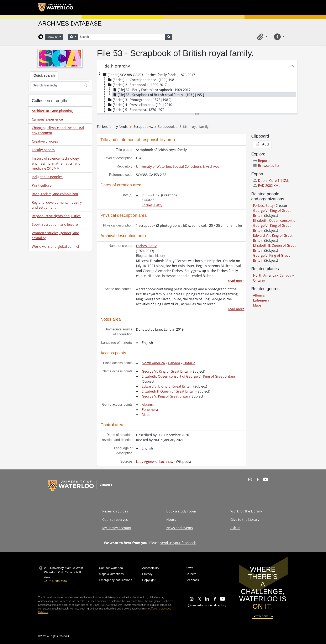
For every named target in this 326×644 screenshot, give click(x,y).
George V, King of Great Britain (166, 396)
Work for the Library (246, 511)
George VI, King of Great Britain (166, 371)
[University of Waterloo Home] (56, 7)
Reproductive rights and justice (56, 216)
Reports (262, 161)
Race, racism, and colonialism (55, 194)
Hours (171, 520)
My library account (117, 528)
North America (153, 363)
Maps (146, 415)
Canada (174, 363)
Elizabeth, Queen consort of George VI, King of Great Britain (188, 376)
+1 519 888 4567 (56, 581)
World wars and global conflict (56, 246)
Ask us (235, 528)
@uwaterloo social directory (207, 605)
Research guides (115, 511)
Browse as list (266, 166)
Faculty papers (43, 150)
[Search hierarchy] (56, 85)
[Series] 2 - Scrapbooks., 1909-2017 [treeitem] (137, 85)
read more (236, 281)
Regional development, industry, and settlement (57, 205)
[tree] (197, 93)
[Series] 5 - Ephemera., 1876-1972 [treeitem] (136, 110)
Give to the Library (245, 520)
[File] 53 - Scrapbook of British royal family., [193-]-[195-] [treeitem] (158, 95)
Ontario (189, 363)
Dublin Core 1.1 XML (271, 181)
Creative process (45, 141)
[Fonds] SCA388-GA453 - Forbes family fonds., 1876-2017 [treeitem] (149, 75)
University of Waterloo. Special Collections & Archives (178, 166)
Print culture (42, 185)
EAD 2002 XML (267, 186)
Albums (148, 405)
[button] (262, 37)
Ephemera (150, 410)
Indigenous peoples (47, 177)
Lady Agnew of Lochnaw (155, 462)
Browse (53, 37)
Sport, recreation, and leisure (55, 224)
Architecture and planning (52, 111)
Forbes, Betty (152, 205)
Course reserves (115, 520)
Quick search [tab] (44, 76)
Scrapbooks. (143, 127)
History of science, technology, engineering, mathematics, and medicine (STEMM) (56, 163)
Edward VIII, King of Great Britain (167, 386)
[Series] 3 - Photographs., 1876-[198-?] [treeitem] (139, 100)
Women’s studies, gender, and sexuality (56, 235)
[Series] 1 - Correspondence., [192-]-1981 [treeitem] (142, 80)
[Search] (122, 37)
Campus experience (47, 119)
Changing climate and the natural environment (58, 130)
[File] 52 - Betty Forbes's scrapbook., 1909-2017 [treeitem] (151, 90)
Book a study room (181, 511)
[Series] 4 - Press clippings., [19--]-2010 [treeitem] (140, 105)
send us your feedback (178, 543)
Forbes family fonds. (113, 127)
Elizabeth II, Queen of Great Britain (169, 391)
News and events (180, 528)
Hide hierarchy (115, 66)
